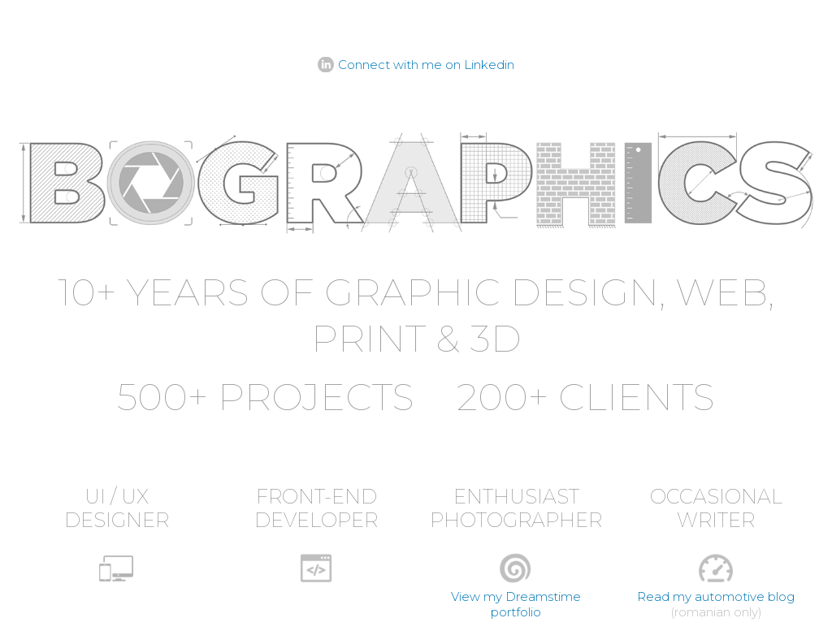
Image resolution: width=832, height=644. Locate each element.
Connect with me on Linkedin (426, 65)
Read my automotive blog (716, 596)
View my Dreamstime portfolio (516, 604)
